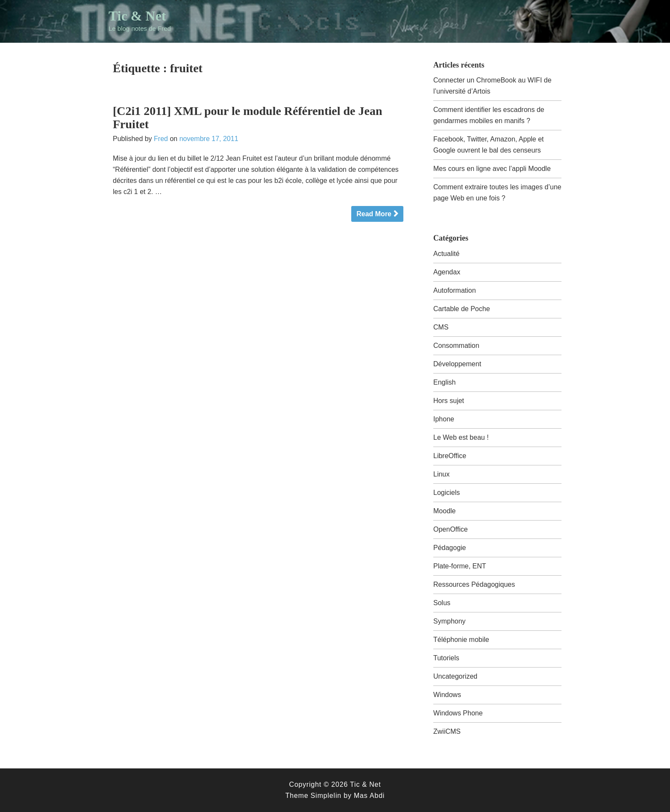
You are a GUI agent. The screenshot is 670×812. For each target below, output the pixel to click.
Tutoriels (446, 658)
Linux (441, 474)
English (444, 382)
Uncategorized (455, 676)
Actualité (446, 254)
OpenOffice (451, 529)
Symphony (450, 621)
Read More (374, 214)
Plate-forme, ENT (460, 566)
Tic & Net (137, 16)
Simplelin (326, 796)
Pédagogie (450, 548)
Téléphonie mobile (461, 640)
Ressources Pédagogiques (474, 584)
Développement (457, 364)
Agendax (447, 272)
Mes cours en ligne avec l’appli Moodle (492, 169)
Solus (442, 603)
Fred (161, 139)
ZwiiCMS (447, 731)
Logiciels (447, 493)
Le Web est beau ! (461, 437)
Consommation (456, 346)
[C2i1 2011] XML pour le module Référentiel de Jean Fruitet (247, 118)
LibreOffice (450, 456)
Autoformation (455, 290)
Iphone (444, 419)
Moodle (444, 511)
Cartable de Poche (462, 309)
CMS (441, 327)
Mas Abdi (369, 796)
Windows (447, 695)
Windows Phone (458, 713)
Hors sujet (449, 401)
